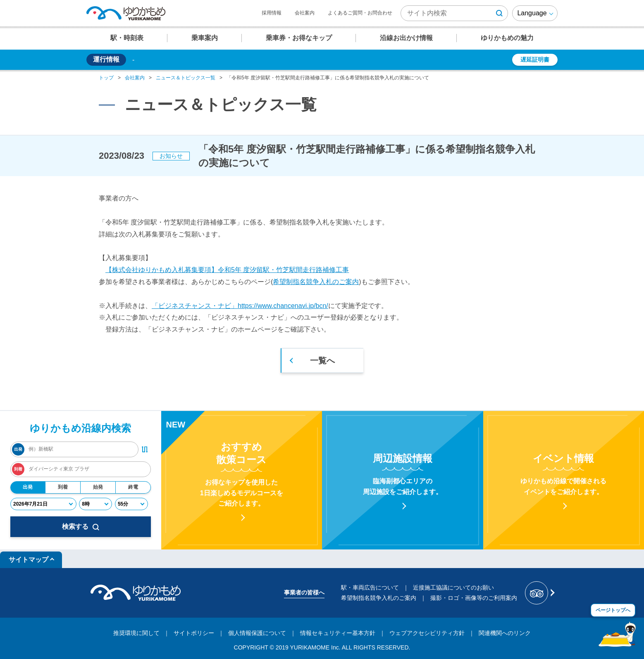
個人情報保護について (257, 633)
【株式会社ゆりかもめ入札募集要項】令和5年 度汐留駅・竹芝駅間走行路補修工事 (227, 270)
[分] (131, 504)
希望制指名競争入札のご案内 (316, 282)
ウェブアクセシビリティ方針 (427, 633)
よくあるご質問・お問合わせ (360, 13)
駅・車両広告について (370, 587)
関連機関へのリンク (505, 633)
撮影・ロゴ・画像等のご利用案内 (474, 598)
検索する (81, 527)
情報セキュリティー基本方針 (338, 633)
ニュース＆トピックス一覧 (186, 78)
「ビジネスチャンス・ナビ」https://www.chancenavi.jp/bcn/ (240, 306)
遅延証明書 (535, 60)
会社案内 (305, 13)
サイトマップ (29, 560)
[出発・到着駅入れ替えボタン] (145, 449)
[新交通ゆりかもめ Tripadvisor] (539, 593)
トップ (106, 78)
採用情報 (272, 13)
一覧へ (322, 361)
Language (532, 13)
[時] (95, 504)
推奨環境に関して (136, 633)
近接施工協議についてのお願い (453, 587)
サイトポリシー (194, 633)
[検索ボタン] (499, 13)
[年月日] (43, 504)
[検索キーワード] (454, 13)
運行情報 (106, 59)
